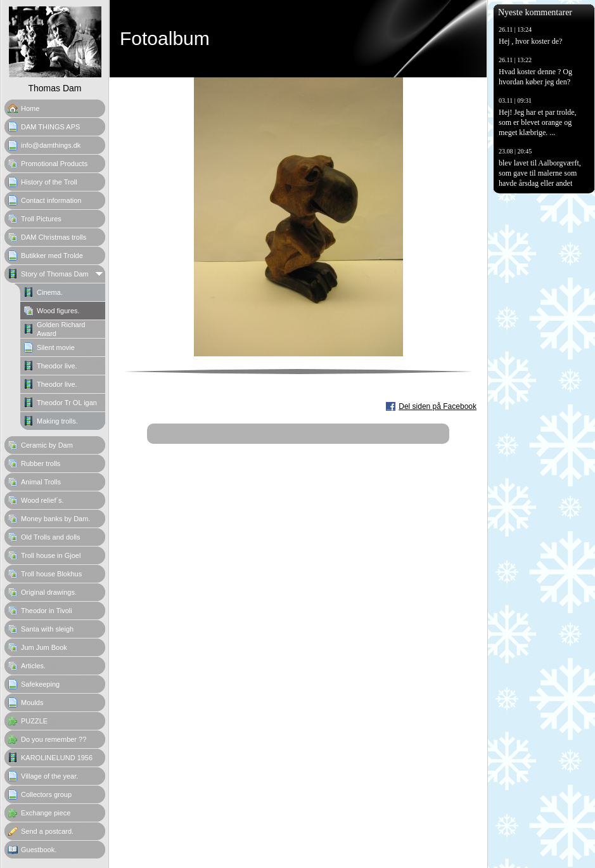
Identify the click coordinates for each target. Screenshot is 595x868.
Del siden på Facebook (438, 406)
